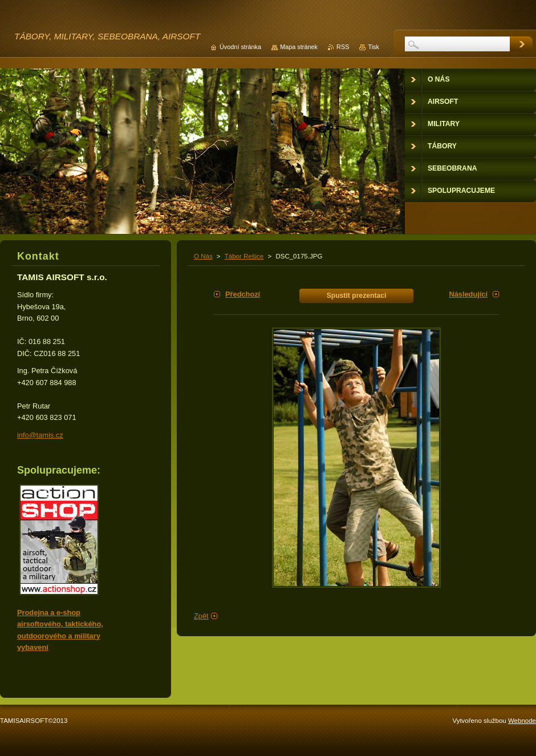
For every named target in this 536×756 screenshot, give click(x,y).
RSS (343, 47)
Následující (468, 294)
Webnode (522, 721)
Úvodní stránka (240, 47)
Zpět (201, 616)
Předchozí (243, 294)
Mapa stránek (299, 47)
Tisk (373, 47)
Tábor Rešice (244, 256)
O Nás (203, 256)
